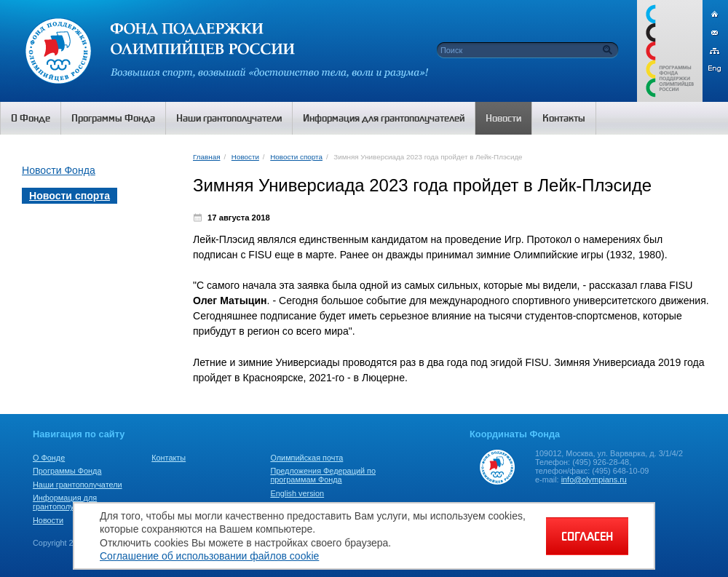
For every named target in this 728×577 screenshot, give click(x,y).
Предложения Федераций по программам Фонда (323, 475)
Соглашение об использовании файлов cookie (209, 556)
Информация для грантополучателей (68, 502)
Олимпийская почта (306, 458)
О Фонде (49, 458)
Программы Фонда (67, 471)
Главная (206, 157)
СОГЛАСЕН (587, 536)
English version (297, 493)
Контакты (169, 458)
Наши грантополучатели (78, 485)
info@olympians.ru (594, 479)
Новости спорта (296, 157)
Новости (245, 157)
